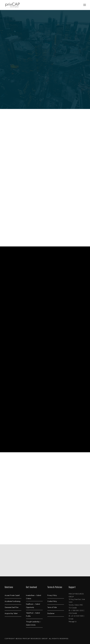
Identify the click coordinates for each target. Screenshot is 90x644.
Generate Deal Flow (12, 607)
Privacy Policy (52, 595)
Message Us (73, 622)
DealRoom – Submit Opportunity (33, 606)
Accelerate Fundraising (12, 601)
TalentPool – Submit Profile (33, 614)
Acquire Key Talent (11, 613)
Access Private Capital (12, 595)
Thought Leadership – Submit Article (34, 623)
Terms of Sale (52, 607)
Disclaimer (51, 613)
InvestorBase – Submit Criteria (34, 597)
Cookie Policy (52, 601)
